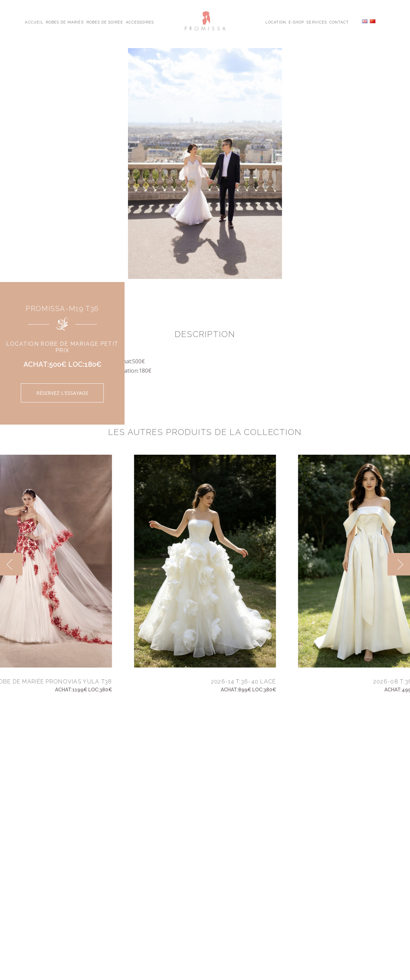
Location (276, 22)
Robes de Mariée (65, 22)
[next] (399, 564)
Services (317, 22)
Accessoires (140, 22)
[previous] (11, 564)
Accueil (34, 22)
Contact (339, 22)
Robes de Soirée (105, 22)
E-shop (296, 22)
